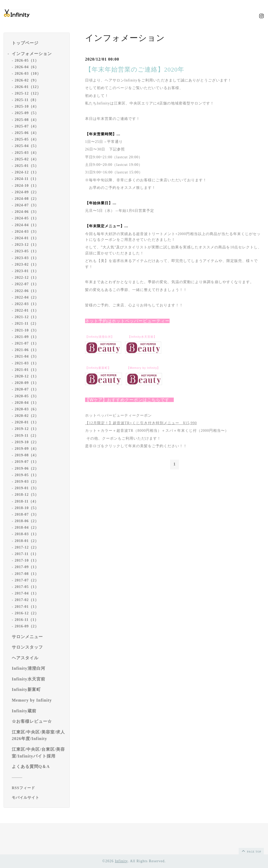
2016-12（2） (27, 613)
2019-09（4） (27, 449)
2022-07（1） (27, 284)
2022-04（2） (27, 297)
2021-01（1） (27, 370)
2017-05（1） (27, 587)
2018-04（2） (27, 528)
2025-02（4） (27, 159)
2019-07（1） (27, 462)
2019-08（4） (27, 455)
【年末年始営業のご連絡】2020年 (135, 69)
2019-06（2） (27, 468)
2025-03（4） (27, 153)
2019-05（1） (27, 475)
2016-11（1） (27, 620)
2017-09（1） (27, 567)
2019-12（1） (27, 429)
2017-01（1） (27, 607)
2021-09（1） (27, 337)
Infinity (121, 861)
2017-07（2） (27, 580)
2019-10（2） (27, 442)
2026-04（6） (27, 67)
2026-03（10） (28, 74)
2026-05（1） (27, 60)
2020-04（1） (27, 403)
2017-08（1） (27, 574)
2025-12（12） (28, 93)
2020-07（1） (27, 389)
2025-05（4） (27, 139)
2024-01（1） (27, 238)
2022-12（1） (27, 278)
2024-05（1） (27, 218)
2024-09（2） (27, 192)
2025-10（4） (27, 106)
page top (251, 851)
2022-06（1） (27, 291)
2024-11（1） (27, 179)
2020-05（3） (27, 396)
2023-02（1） (27, 264)
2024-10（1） (27, 186)
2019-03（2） (27, 482)
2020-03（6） (27, 409)
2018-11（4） (27, 501)
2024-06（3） (27, 212)
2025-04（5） (27, 146)
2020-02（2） (27, 416)
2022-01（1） (27, 310)
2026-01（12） (28, 87)
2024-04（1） (27, 225)
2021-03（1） (27, 363)
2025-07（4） (27, 126)
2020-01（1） (27, 422)
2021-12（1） (27, 317)
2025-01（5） (27, 166)
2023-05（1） (27, 251)
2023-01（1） (27, 271)
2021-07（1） (27, 343)
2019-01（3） (27, 488)
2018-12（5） (27, 495)
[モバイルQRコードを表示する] (39, 798)
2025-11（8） (27, 100)
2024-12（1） (27, 172)
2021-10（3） (27, 330)
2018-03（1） (27, 534)
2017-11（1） (27, 554)
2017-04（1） (27, 593)
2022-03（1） (27, 304)
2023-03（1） (27, 258)
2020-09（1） (27, 383)
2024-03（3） (27, 232)
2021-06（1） (27, 350)
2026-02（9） (27, 80)
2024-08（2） (27, 199)
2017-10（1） (27, 560)
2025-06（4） (27, 133)
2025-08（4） (27, 120)
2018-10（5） (27, 508)
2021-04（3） (27, 356)
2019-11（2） (27, 436)
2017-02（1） (27, 600)
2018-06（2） (27, 521)
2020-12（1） (27, 376)
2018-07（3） (27, 514)
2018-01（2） (27, 541)
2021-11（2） (27, 324)
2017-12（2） (27, 547)
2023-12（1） (27, 245)
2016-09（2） (27, 626)
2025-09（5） (27, 113)
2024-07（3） (27, 205)
